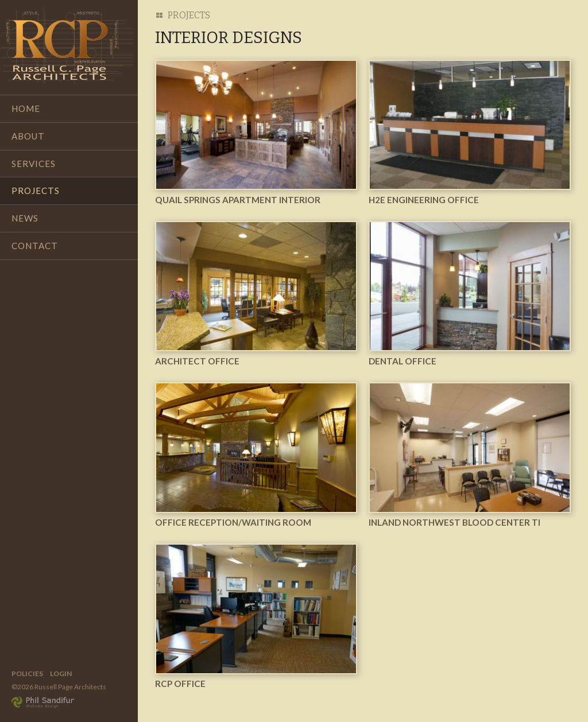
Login (61, 674)
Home (26, 108)
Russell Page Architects (67, 46)
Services (34, 164)
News (25, 218)
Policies (27, 674)
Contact (35, 246)
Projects (36, 191)
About (28, 136)
